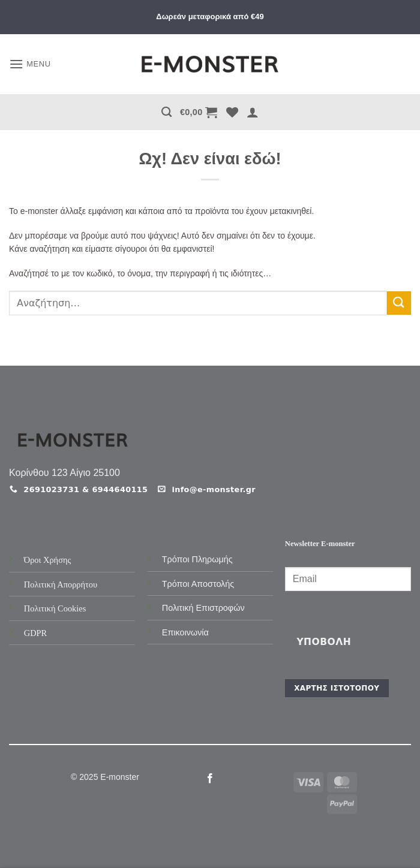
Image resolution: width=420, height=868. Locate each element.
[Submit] (399, 303)
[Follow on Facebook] (210, 779)
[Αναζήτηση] (166, 112)
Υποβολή (324, 642)
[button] (30, 64)
